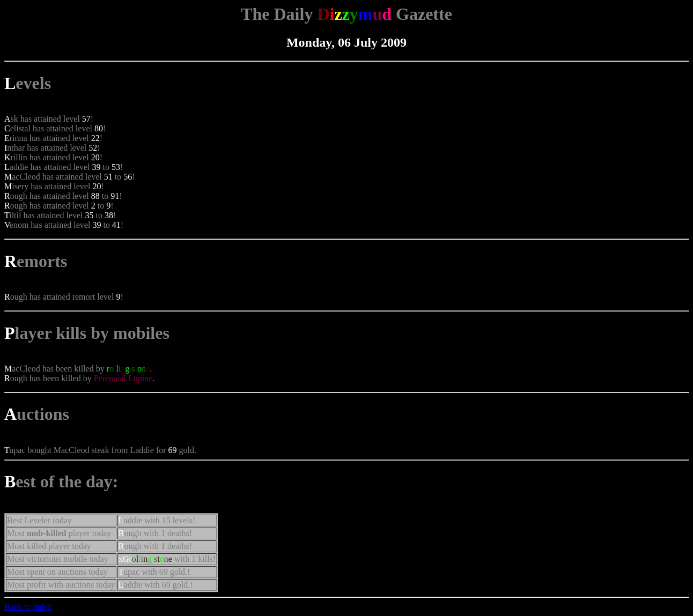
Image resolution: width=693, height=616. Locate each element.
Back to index (28, 607)
